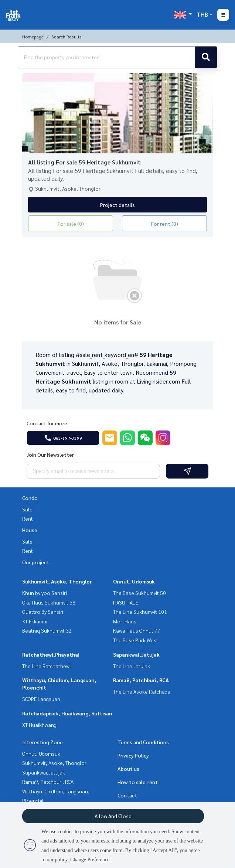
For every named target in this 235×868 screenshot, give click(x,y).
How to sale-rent (138, 782)
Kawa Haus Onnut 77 (137, 630)
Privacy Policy (133, 755)
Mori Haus (125, 621)
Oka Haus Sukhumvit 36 (49, 602)
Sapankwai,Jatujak (136, 654)
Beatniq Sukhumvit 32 (47, 630)
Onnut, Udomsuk (134, 581)
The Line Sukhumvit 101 (140, 612)
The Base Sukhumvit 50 (139, 593)
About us (128, 769)
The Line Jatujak (132, 666)
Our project (36, 562)
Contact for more (47, 423)
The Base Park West (136, 640)
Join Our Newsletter (50, 455)
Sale (27, 509)
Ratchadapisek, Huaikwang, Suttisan (67, 713)
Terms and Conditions (143, 742)
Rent (28, 518)
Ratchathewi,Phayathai (51, 654)
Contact (127, 795)
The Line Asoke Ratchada (142, 691)
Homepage (33, 37)
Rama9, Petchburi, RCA (141, 680)
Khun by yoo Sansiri (45, 593)
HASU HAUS (126, 602)
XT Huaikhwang (39, 725)
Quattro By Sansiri (43, 612)
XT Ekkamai (35, 621)
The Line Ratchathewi (46, 666)
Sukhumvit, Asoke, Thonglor (57, 581)
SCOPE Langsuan (41, 699)
